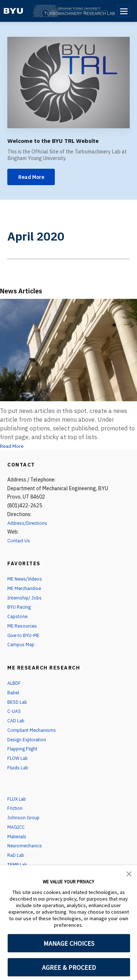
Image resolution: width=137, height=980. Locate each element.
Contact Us (20, 542)
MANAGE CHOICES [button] (69, 943)
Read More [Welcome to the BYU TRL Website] (35, 178)
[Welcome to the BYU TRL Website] (68, 83)
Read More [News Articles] (14, 448)
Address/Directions (29, 525)
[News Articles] (68, 352)
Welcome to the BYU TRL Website (66, 140)
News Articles (28, 292)
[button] (129, 873)
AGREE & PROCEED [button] (69, 967)
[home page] (13, 11)
